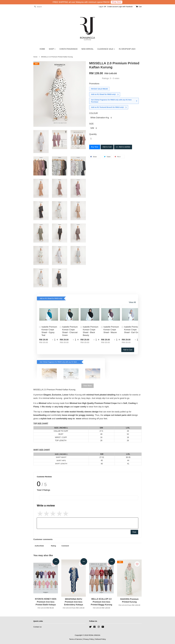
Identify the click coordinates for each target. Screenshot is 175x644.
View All (132, 302)
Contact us (37, 627)
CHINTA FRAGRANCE (69, 49)
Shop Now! (117, 2)
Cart (140, 7)
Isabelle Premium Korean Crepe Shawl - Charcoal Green (69, 331)
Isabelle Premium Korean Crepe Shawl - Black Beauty (89, 331)
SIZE (91, 124)
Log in (101, 7)
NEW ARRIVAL (87, 49)
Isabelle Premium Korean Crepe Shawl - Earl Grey (131, 330)
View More (87, 386)
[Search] (40, 7)
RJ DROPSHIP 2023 (127, 49)
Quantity (93, 134)
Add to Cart (128, 350)
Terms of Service (76, 639)
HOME (42, 49)
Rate (134, 532)
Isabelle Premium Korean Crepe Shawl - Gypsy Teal (48, 331)
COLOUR (93, 113)
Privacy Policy (89, 639)
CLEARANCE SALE (106, 49)
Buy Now (95, 147)
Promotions (94, 84)
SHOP (52, 49)
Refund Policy (101, 639)
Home (35, 57)
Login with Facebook (125, 7)
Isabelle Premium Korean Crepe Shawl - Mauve (110, 330)
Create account (113, 7)
